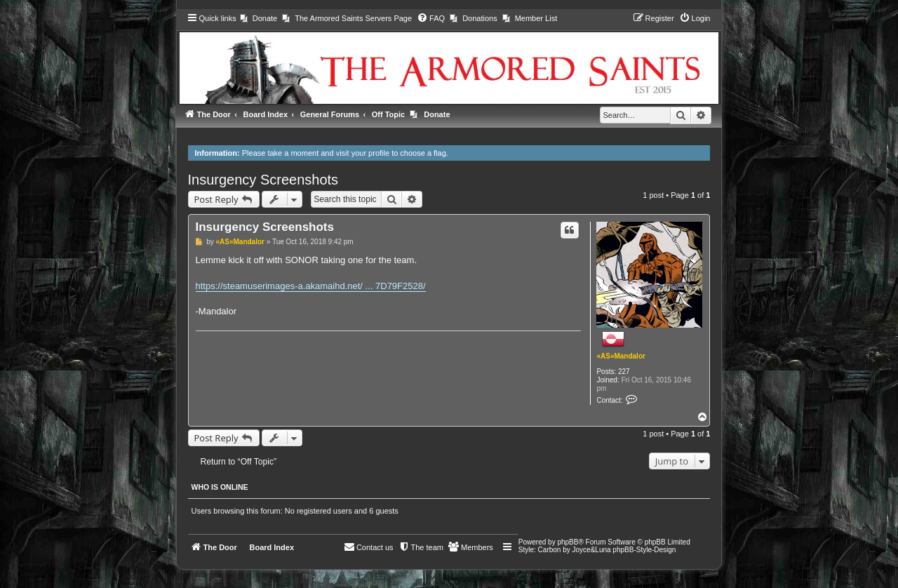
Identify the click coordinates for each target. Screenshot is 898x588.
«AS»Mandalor (621, 356)
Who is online (220, 487)
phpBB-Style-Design (644, 550)
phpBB (568, 542)
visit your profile (363, 153)
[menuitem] (259, 18)
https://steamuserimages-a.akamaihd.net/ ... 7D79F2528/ (311, 286)
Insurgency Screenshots (263, 180)
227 (624, 372)
